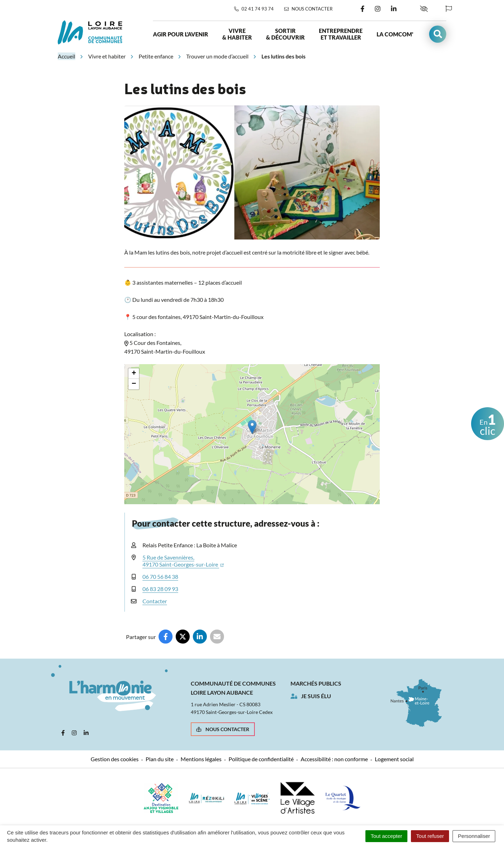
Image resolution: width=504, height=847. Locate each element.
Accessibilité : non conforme (334, 759)
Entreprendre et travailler (341, 34)
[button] (438, 34)
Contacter (155, 601)
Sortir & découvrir (285, 34)
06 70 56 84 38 (160, 577)
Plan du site (160, 759)
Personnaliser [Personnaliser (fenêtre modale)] (474, 836)
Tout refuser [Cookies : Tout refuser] (430, 836)
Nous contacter (223, 729)
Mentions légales (201, 759)
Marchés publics (316, 683)
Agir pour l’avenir (181, 34)
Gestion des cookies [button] (115, 759)
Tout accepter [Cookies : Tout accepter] (386, 836)
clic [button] (488, 424)
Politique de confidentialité (261, 759)
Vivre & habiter (237, 34)
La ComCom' (395, 34)
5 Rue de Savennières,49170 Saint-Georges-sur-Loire (183, 561)
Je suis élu (316, 696)
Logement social (394, 759)
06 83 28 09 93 (160, 589)
